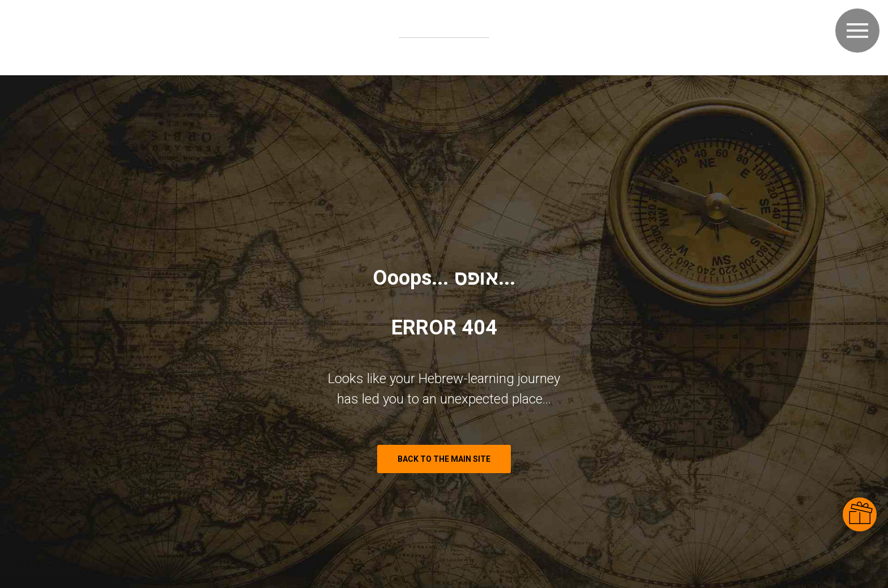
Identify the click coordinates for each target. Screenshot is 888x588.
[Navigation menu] (857, 31)
